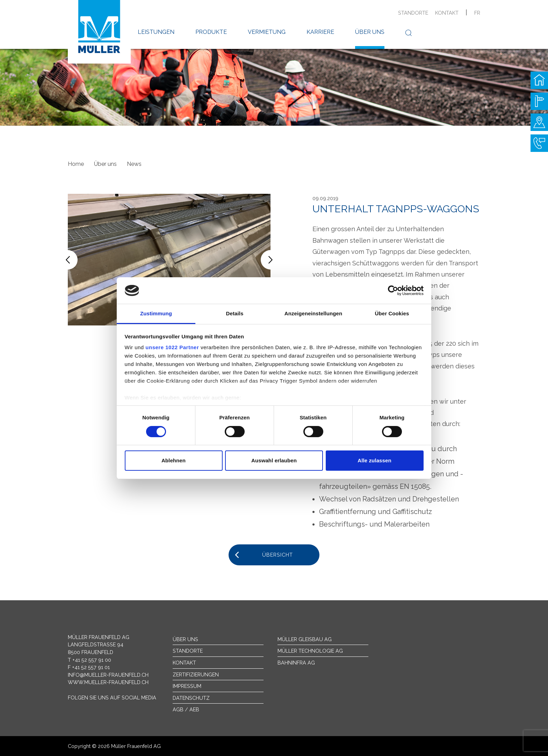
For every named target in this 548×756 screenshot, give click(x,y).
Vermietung (267, 32)
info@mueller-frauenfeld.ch (108, 675)
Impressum (187, 686)
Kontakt (447, 13)
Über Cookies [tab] (392, 313)
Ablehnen (174, 460)
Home (76, 164)
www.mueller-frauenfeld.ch (108, 682)
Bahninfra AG (296, 663)
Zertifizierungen (196, 674)
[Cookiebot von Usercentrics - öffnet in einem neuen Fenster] (393, 291)
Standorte (413, 13)
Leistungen (156, 32)
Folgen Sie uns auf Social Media (112, 698)
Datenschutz (191, 698)
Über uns (370, 32)
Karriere (320, 32)
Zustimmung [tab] (156, 313)
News (134, 164)
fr (477, 13)
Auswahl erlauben (274, 460)
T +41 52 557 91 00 (89, 660)
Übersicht (277, 555)
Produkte (211, 32)
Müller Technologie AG (310, 651)
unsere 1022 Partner (172, 347)
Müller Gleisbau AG (305, 639)
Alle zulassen (374, 460)
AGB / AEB (186, 709)
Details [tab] (235, 313)
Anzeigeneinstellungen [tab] (313, 313)
